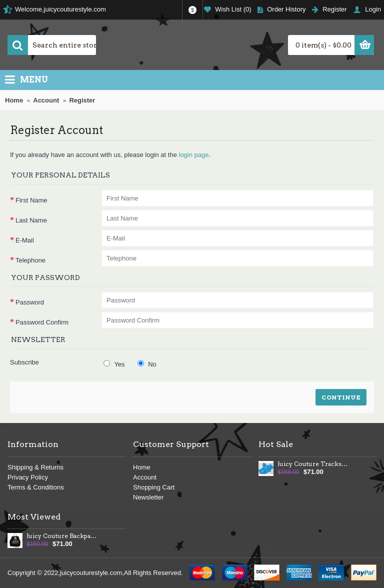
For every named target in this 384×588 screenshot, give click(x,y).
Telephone (30, 260)
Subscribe (24, 362)
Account (145, 477)
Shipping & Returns (35, 467)
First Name (31, 200)
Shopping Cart (154, 487)
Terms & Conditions (36, 487)
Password (30, 302)
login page (194, 155)
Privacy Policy (28, 477)
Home (142, 467)
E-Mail (25, 240)
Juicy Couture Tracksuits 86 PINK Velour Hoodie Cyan (313, 464)
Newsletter (148, 497)
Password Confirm (42, 322)
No (147, 364)
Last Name (31, 220)
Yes (114, 364)
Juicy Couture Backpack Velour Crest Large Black (62, 536)
